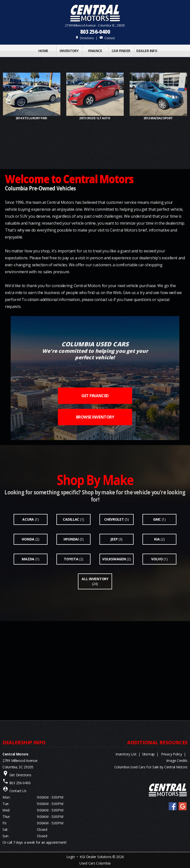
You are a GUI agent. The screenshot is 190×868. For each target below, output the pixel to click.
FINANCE (95, 51)
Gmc (157, 519)
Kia (157, 539)
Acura (28, 519)
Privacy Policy (171, 754)
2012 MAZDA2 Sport (158, 118)
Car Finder (121, 51)
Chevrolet (114, 519)
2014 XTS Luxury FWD (32, 118)
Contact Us (18, 791)
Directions (84, 38)
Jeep (114, 539)
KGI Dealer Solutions (95, 857)
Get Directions (20, 775)
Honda (28, 539)
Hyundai (71, 539)
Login (71, 857)
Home (43, 51)
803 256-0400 (95, 32)
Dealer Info (147, 51)
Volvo (157, 559)
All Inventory (95, 579)
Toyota (71, 559)
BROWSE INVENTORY (95, 417)
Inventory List (126, 754)
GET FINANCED (95, 396)
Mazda (28, 559)
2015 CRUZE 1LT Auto (95, 118)
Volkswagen (114, 559)
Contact (107, 38)
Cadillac (71, 519)
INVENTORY (69, 51)
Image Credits (177, 761)
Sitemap (148, 754)
